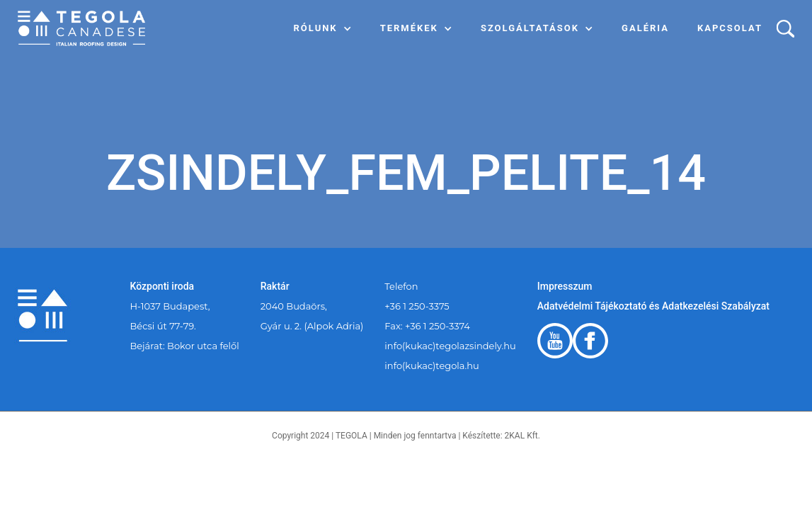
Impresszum (565, 286)
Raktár (275, 286)
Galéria (645, 28)
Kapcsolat (730, 28)
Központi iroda (162, 286)
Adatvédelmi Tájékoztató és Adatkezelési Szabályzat (653, 306)
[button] (323, 28)
